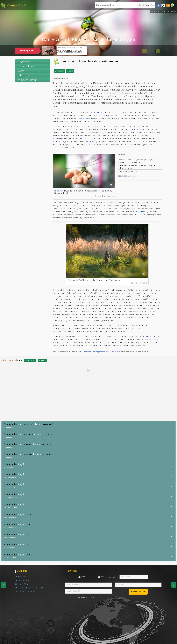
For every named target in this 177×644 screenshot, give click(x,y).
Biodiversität (121, 116)
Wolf (107, 145)
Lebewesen (143, 302)
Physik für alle (23, 584)
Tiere (104, 293)
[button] (172, 5)
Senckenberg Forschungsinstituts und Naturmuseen (100, 352)
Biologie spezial (33, 75)
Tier (80, 139)
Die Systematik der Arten (33, 66)
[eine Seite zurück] (3, 585)
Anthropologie (59, 71)
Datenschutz (22, 581)
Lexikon (33, 71)
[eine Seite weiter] (174, 585)
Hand (106, 191)
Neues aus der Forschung (33, 80)
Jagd (145, 309)
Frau (103, 577)
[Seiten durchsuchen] (116, 5)
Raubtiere (57, 142)
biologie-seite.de (33, 61)
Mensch (83, 119)
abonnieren (138, 592)
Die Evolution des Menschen (29, 588)
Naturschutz (132, 329)
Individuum (99, 113)
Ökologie (70, 71)
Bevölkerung (91, 142)
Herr (83, 577)
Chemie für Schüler (25, 592)
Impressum (22, 577)
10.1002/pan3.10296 (128, 176)
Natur (89, 119)
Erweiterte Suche (146, 5)
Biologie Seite (17, 5)
